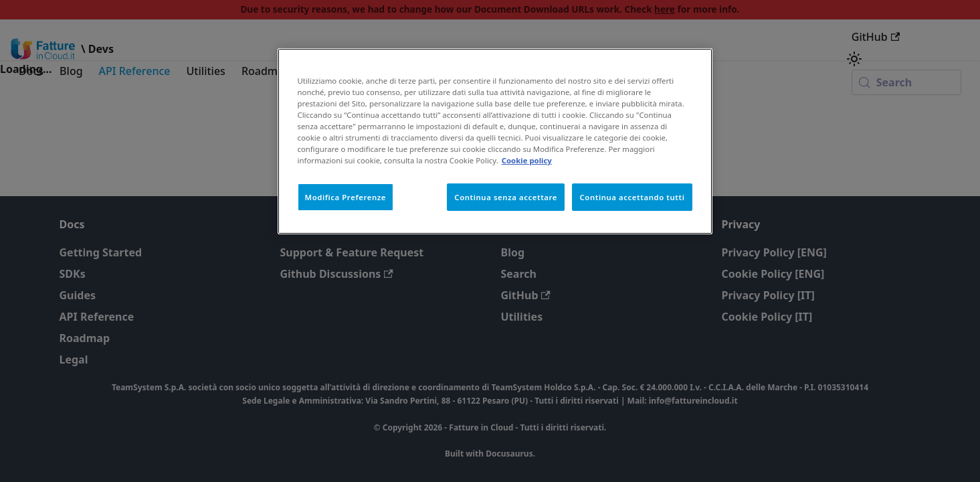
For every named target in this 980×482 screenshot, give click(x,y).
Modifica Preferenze (346, 197)
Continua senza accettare (506, 197)
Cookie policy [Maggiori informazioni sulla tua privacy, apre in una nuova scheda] (527, 160)
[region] (495, 141)
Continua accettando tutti (632, 197)
